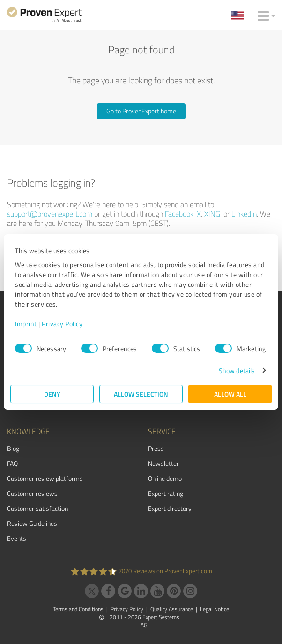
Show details (237, 371)
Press (156, 448)
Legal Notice (215, 609)
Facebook (179, 214)
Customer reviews (32, 493)
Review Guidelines (32, 523)
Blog (13, 448)
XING (212, 214)
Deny (52, 394)
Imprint (26, 324)
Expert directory (170, 508)
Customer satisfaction (37, 508)
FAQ (12, 463)
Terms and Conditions (78, 609)
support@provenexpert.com (50, 214)
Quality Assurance (172, 609)
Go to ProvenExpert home (141, 111)
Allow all (230, 394)
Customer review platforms (45, 478)
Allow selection (141, 394)
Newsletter (163, 463)
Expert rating (166, 493)
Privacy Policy (62, 324)
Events (17, 538)
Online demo (165, 478)
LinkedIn (244, 214)
